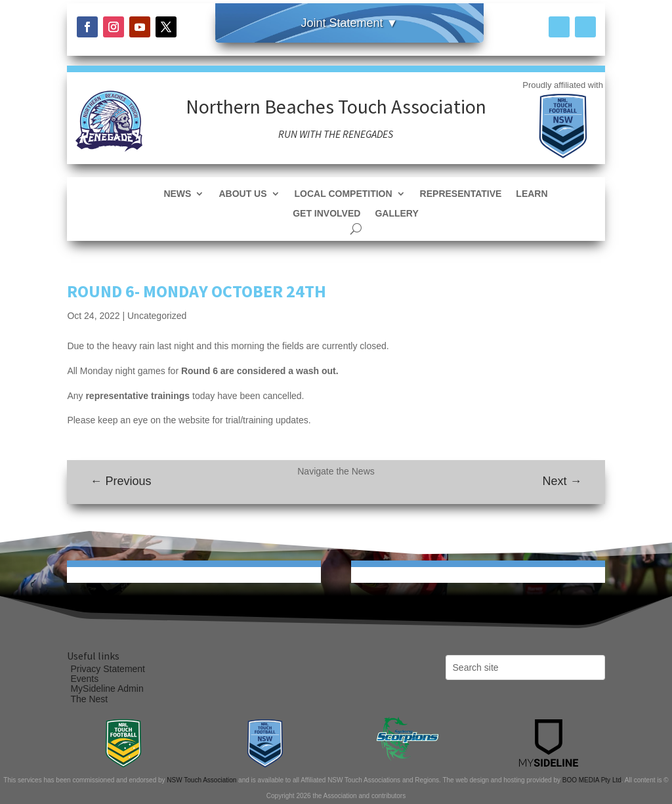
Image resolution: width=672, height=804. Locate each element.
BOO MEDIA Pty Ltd (592, 780)
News (177, 194)
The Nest (89, 699)
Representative (461, 194)
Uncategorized (157, 316)
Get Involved (326, 214)
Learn (532, 194)
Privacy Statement (108, 669)
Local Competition (344, 194)
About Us (242, 194)
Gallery (396, 214)
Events (84, 679)
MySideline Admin (107, 688)
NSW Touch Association (201, 780)
